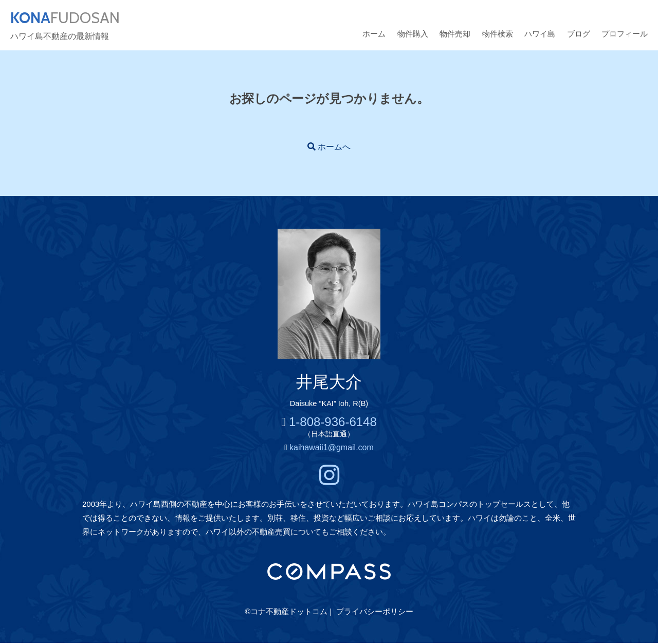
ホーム (374, 35)
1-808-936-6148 (333, 423)
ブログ (579, 35)
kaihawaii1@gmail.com (332, 448)
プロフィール (625, 35)
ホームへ (334, 148)
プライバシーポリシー (375, 612)
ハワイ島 (540, 35)
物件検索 (498, 35)
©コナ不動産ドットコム (286, 612)
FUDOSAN (70, 19)
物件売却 (455, 35)
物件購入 (413, 35)
